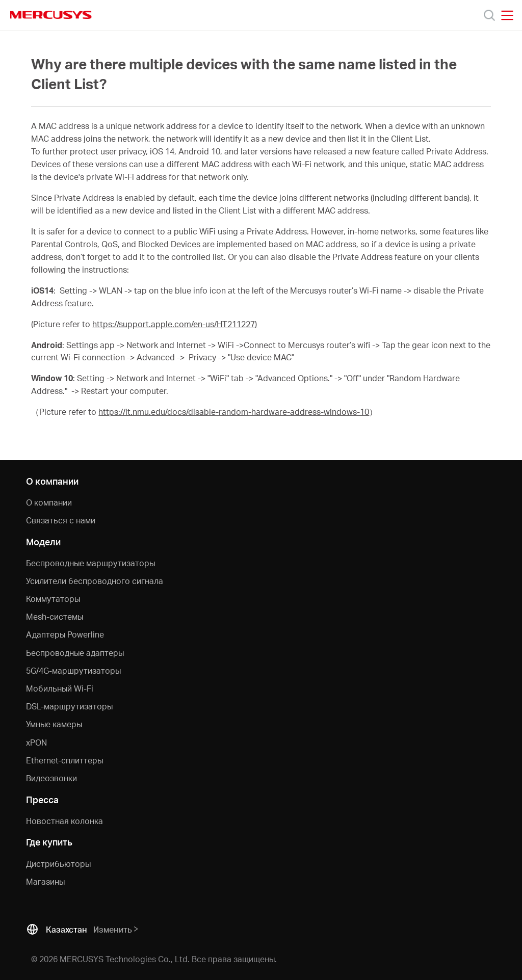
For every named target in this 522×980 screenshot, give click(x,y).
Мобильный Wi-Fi (60, 688)
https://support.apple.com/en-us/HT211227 (174, 324)
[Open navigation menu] (507, 15)
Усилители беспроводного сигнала (95, 581)
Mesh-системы (55, 616)
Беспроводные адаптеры (75, 653)
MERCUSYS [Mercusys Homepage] (51, 15)
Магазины (45, 881)
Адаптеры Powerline (65, 634)
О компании (49, 502)
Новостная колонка (64, 821)
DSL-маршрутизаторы (69, 706)
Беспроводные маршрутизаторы (90, 563)
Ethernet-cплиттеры (64, 760)
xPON (36, 742)
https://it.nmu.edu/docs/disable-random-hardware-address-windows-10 (234, 412)
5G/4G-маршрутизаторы (73, 670)
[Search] (489, 15)
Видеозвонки (51, 778)
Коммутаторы (53, 599)
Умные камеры (54, 724)
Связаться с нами (61, 520)
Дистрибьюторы (58, 864)
